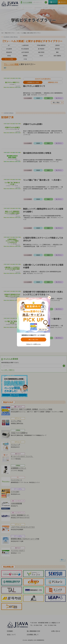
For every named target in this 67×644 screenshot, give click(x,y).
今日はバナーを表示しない (33, 344)
